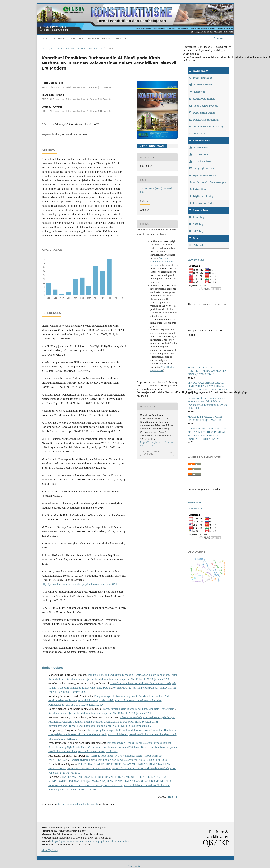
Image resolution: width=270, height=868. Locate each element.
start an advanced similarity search (77, 804)
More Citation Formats (152, 453)
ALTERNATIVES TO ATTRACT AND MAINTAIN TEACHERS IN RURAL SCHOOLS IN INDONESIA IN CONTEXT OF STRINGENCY (207, 434)
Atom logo (198, 217)
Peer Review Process (204, 106)
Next (171, 797)
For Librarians (200, 161)
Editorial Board (201, 85)
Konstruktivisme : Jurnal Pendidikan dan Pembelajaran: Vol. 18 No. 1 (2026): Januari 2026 (100, 713)
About (120, 38)
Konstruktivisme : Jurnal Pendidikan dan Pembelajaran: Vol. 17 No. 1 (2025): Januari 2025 (100, 726)
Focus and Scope (201, 78)
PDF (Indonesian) (153, 146)
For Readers (199, 147)
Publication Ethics (202, 113)
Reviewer (197, 92)
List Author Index (202, 203)
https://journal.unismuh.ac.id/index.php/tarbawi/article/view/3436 (79, 584)
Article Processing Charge (207, 127)
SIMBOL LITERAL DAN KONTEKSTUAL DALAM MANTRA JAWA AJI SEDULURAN (207, 371)
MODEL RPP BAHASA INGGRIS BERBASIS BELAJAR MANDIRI (205, 418)
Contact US (198, 134)
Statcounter (194, 502)
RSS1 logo (197, 231)
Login (225, 6)
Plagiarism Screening (204, 120)
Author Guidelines (202, 99)
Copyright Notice (202, 168)
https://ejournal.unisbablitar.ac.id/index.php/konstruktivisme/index (90, 841)
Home (45, 38)
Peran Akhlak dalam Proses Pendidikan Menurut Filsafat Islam (139, 709)
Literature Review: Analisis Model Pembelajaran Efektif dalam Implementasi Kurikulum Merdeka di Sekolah (208, 403)
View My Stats (196, 260)
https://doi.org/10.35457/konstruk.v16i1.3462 (73, 124)
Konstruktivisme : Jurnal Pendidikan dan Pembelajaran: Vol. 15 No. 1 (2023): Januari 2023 (118, 679)
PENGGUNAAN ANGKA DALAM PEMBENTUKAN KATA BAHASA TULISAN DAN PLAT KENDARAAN (207, 386)
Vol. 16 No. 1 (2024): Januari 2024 (84, 49)
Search (220, 38)
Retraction (198, 189)
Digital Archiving (202, 196)
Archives (77, 38)
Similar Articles (53, 668)
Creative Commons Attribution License (162, 262)
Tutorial (197, 245)
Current (60, 38)
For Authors (199, 154)
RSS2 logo (197, 224)
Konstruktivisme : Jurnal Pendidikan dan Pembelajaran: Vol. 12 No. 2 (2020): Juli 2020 (119, 760)
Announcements (99, 38)
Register (213, 6)
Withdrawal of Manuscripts (208, 182)
